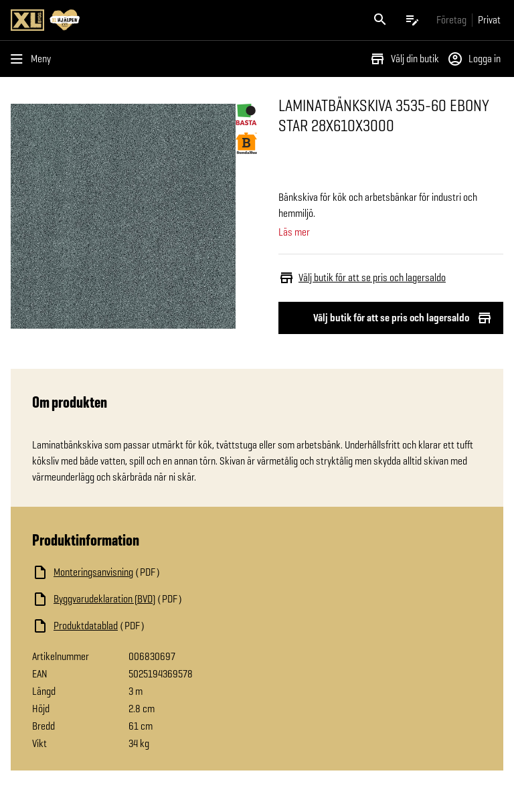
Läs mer (294, 232)
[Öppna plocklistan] (412, 20)
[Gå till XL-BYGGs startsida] (131, 20)
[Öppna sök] (380, 20)
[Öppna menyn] (33, 59)
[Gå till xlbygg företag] (451, 20)
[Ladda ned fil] (166, 572)
